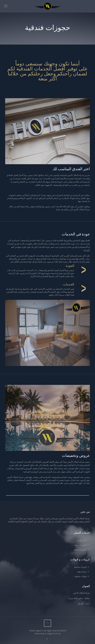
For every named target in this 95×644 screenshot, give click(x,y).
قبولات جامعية (81, 577)
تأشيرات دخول (80, 545)
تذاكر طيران (81, 541)
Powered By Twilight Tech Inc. (47, 634)
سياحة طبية (82, 572)
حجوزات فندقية (80, 550)
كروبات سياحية (80, 567)
